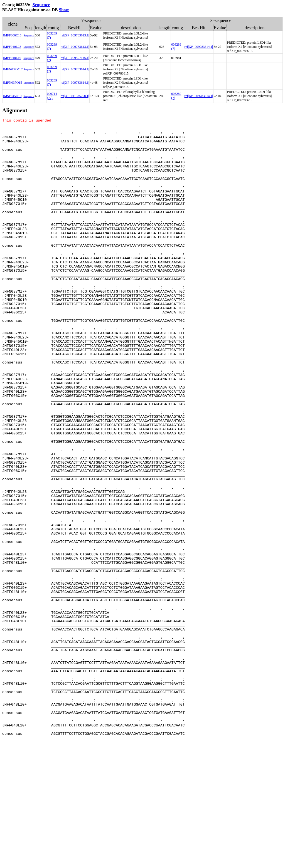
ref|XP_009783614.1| (198, 47)
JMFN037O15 (12, 83)
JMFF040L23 (12, 47)
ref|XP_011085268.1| (75, 96)
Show (64, 10)
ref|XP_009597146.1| (75, 58)
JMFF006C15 (12, 35)
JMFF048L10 (12, 58)
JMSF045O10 (12, 96)
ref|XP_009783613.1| (75, 35)
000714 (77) (52, 96)
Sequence (41, 5)
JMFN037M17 (13, 69)
